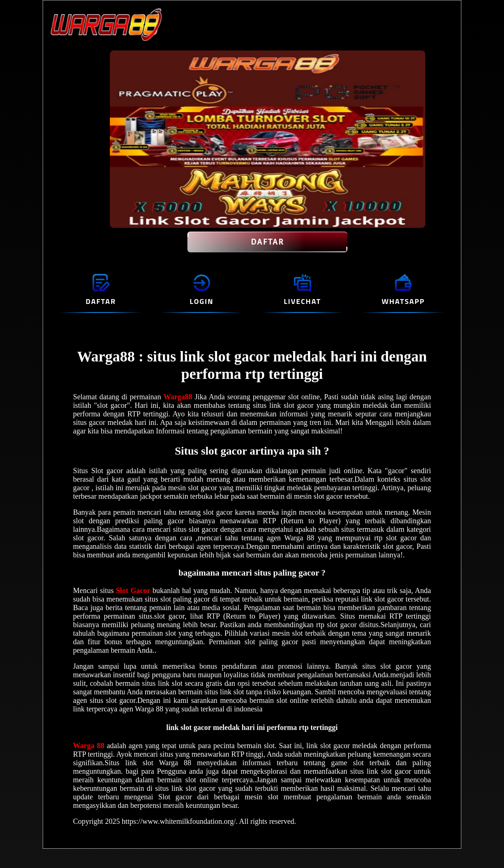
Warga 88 (90, 746)
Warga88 (179, 397)
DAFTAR (267, 242)
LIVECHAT (302, 301)
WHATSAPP (403, 301)
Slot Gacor (133, 590)
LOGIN (202, 301)
